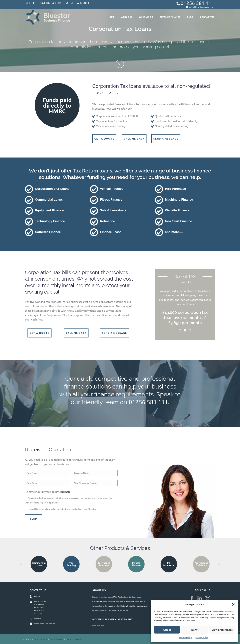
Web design (41, 639)
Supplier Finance (170, 17)
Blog (190, 17)
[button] (233, 604)
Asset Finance (39, 564)
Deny (194, 630)
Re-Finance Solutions (136, 564)
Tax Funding (104, 564)
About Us (127, 17)
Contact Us (207, 17)
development (57, 639)
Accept (167, 630)
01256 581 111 (197, 3)
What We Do (146, 17)
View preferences (222, 630)
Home (111, 17)
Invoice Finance (169, 564)
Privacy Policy (202, 637)
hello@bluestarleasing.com (201, 7)
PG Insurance (201, 564)
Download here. (98, 625)
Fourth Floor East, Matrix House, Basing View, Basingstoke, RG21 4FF (41, 607)
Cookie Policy (185, 637)
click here (65, 492)
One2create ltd (75, 639)
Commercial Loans (71, 564)
